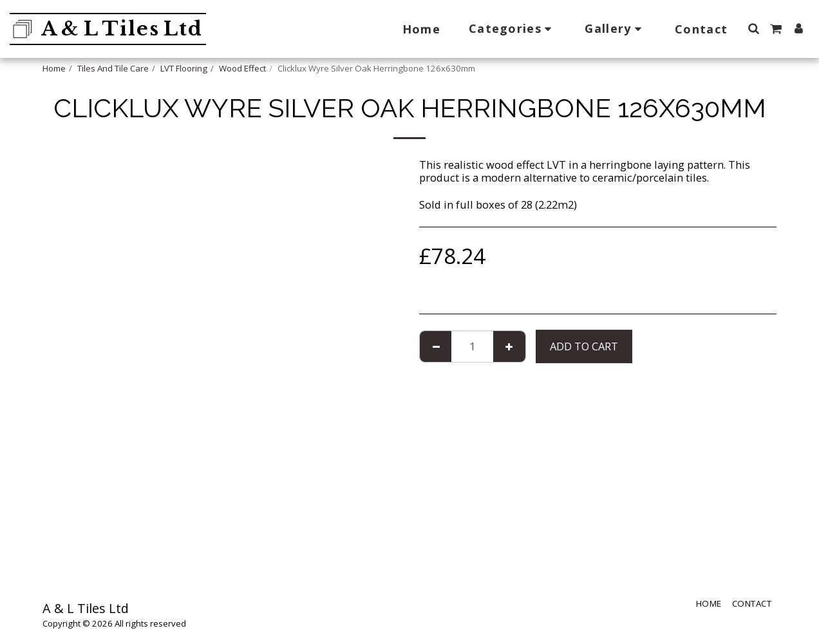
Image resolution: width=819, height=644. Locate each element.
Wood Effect (242, 68)
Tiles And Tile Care (113, 68)
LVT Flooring (184, 68)
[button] (513, 29)
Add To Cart (584, 346)
